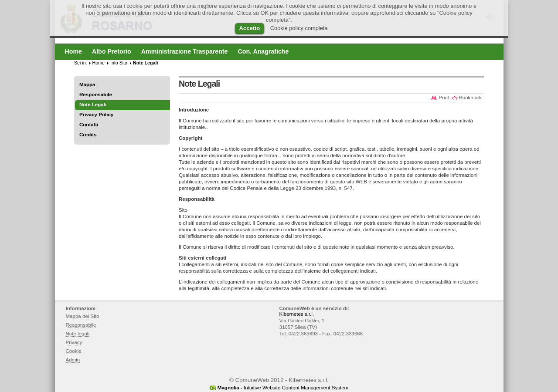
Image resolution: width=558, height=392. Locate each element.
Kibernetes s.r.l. (297, 314)
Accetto (250, 28)
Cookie (74, 351)
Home (99, 63)
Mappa (87, 84)
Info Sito (119, 63)
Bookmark (470, 98)
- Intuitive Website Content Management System (283, 388)
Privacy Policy (96, 115)
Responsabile (96, 95)
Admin (73, 360)
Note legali (78, 334)
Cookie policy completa (299, 28)
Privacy (74, 342)
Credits (88, 135)
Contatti (89, 125)
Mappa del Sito (83, 316)
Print (444, 98)
